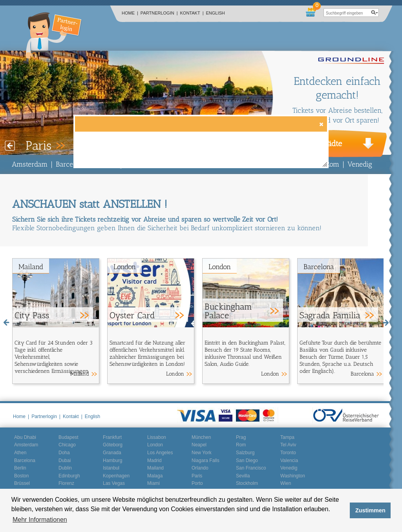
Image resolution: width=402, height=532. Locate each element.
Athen (20, 453)
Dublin (65, 468)
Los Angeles (160, 453)
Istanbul (111, 468)
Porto (197, 483)
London (125, 267)
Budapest (69, 437)
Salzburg (245, 453)
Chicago (67, 445)
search (375, 13)
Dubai (65, 460)
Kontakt (192, 13)
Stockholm (247, 483)
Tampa (287, 437)
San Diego (247, 460)
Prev (10, 146)
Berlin (20, 468)
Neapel (199, 445)
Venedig (360, 164)
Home (130, 13)
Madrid (154, 460)
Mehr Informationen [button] (40, 520)
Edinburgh (69, 476)
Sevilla (243, 476)
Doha (64, 453)
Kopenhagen (116, 476)
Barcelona (71, 164)
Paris (197, 476)
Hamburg (112, 460)
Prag (241, 437)
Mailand (31, 267)
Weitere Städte (317, 143)
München (201, 437)
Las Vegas (114, 483)
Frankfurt (112, 437)
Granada (112, 453)
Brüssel (22, 483)
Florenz (66, 483)
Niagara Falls (206, 460)
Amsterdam (30, 164)
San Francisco (251, 468)
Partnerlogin (159, 13)
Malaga (155, 476)
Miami (153, 483)
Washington (293, 476)
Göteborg (113, 445)
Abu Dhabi (25, 437)
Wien (286, 483)
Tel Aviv (288, 445)
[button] (321, 124)
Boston (21, 476)
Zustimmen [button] (370, 510)
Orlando (200, 468)
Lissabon (157, 437)
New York (202, 453)
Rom (332, 164)
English (216, 13)
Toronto (288, 453)
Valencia (289, 460)
